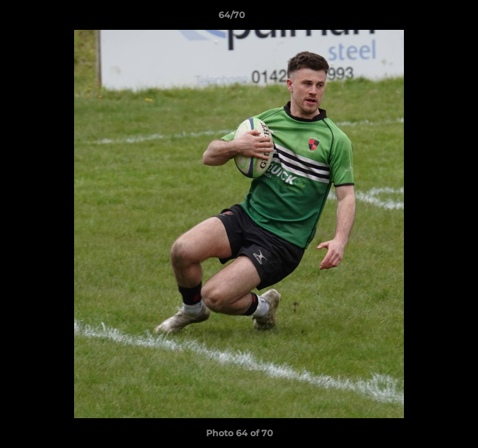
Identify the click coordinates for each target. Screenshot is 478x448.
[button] (433, 18)
